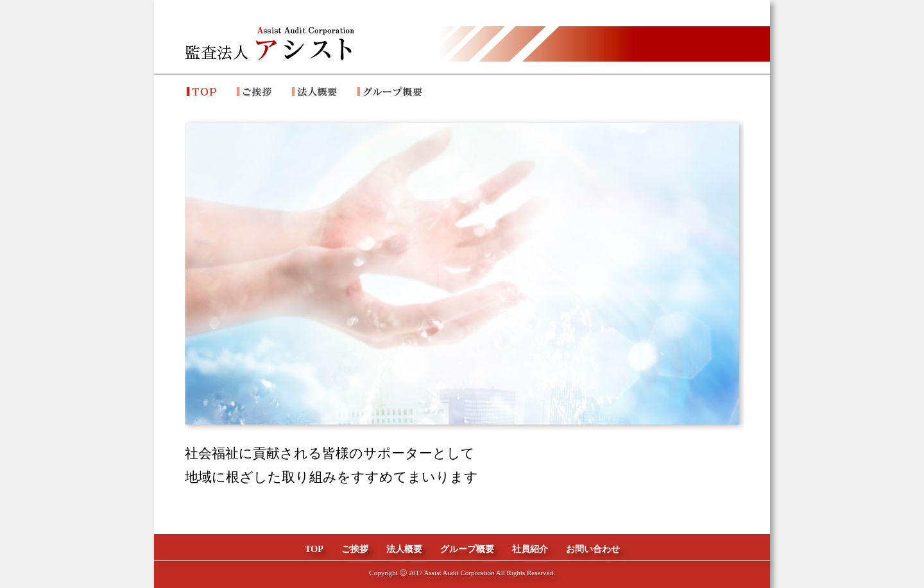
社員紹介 (530, 549)
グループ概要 (467, 549)
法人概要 (404, 549)
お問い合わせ (593, 549)
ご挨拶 (355, 549)
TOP (314, 549)
